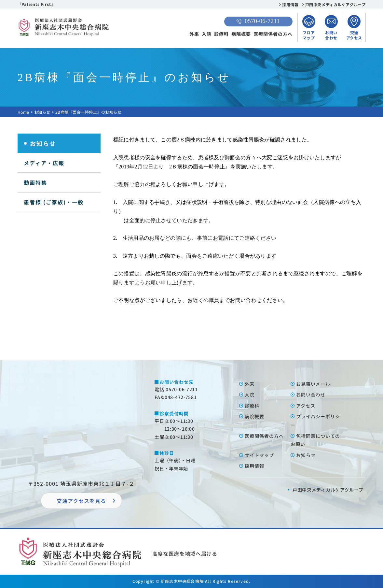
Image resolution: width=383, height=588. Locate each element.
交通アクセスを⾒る (81, 501)
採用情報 (290, 4)
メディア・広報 (44, 163)
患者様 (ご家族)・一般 (54, 202)
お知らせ (42, 112)
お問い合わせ (311, 394)
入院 (207, 34)
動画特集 (35, 182)
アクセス (306, 406)
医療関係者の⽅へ (264, 436)
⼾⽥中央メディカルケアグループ (328, 490)
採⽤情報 (254, 466)
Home (23, 112)
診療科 (221, 34)
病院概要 (241, 34)
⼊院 (250, 394)
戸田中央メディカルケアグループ (335, 4)
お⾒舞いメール (313, 384)
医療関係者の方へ (273, 34)
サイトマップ (259, 455)
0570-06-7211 (258, 21)
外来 (194, 34)
